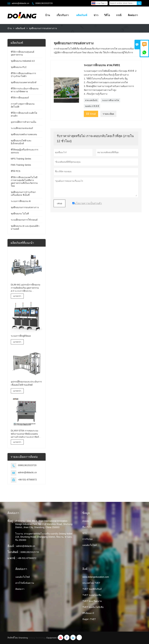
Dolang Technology (37, 638)
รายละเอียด (108, 114)
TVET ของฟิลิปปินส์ (92, 589)
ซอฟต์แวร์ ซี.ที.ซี (92, 106)
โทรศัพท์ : (14, 552)
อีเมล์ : (11, 546)
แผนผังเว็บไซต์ (90, 545)
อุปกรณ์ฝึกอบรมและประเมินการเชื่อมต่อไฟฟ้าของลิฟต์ (26, 383)
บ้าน (48, 15)
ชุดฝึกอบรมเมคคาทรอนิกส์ (24, 82)
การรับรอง (87, 539)
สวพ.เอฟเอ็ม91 (91, 100)
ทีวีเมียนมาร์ (88, 613)
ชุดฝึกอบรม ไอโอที (20, 214)
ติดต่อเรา (133, 15)
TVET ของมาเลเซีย (92, 595)
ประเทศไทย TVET (91, 583)
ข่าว (96, 15)
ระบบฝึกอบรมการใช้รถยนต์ (24, 220)
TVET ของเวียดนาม (92, 601)
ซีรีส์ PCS (16, 171)
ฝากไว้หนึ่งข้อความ (25, 583)
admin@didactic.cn (20, 3)
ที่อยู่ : (11, 521)
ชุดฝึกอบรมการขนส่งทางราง (25, 207)
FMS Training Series (21, 165)
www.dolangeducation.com (96, 577)
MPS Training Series (21, 159)
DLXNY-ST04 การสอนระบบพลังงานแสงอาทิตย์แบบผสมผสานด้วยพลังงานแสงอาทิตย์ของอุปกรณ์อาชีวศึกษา (25, 434)
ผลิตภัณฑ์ (82, 15)
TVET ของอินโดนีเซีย (93, 607)
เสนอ (59, 203)
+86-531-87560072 (27, 480)
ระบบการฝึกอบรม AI (21, 201)
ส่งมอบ (86, 521)
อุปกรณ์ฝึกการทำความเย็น (24, 122)
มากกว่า (17, 296)
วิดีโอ (107, 15)
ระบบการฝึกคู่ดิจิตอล (21, 336)
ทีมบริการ (87, 527)
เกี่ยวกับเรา (63, 15)
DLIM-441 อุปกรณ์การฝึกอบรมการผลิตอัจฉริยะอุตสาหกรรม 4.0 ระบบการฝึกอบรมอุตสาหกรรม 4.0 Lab (26, 288)
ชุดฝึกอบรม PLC (19, 67)
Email (91, 113)
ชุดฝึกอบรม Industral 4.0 (23, 61)
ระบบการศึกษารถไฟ (111, 100)
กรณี (119, 15)
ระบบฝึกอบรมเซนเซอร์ (22, 128)
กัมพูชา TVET (89, 619)
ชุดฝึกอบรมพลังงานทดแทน (24, 134)
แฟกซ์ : (12, 558)
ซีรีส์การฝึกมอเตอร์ (20, 98)
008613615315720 (44, 3)
